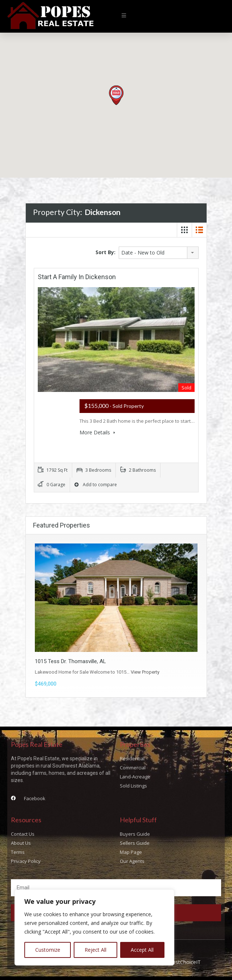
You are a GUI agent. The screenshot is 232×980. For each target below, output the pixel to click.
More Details (97, 432)
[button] (124, 16)
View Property (145, 672)
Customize (48, 950)
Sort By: (105, 252)
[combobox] (159, 253)
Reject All (95, 950)
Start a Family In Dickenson (77, 277)
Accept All (142, 950)
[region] (94, 927)
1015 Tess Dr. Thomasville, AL (70, 661)
